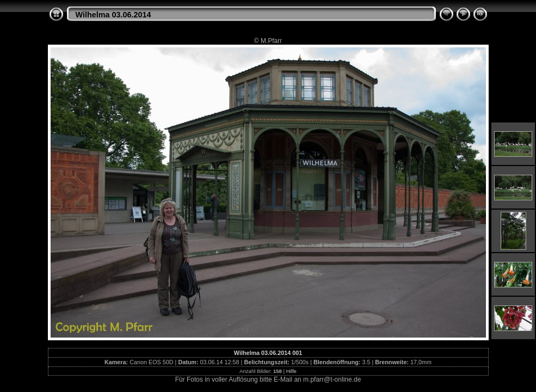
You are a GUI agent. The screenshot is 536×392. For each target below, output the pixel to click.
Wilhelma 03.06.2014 (113, 15)
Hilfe (291, 371)
